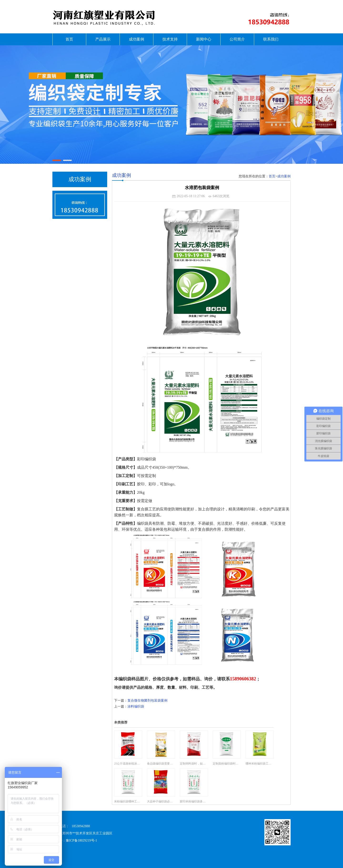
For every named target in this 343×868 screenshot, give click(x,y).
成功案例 (136, 39)
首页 (69, 39)
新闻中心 (204, 39)
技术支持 (170, 39)
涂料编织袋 (136, 706)
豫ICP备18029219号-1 (81, 840)
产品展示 (103, 39)
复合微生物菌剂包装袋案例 (147, 701)
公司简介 (237, 39)
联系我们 (271, 39)
